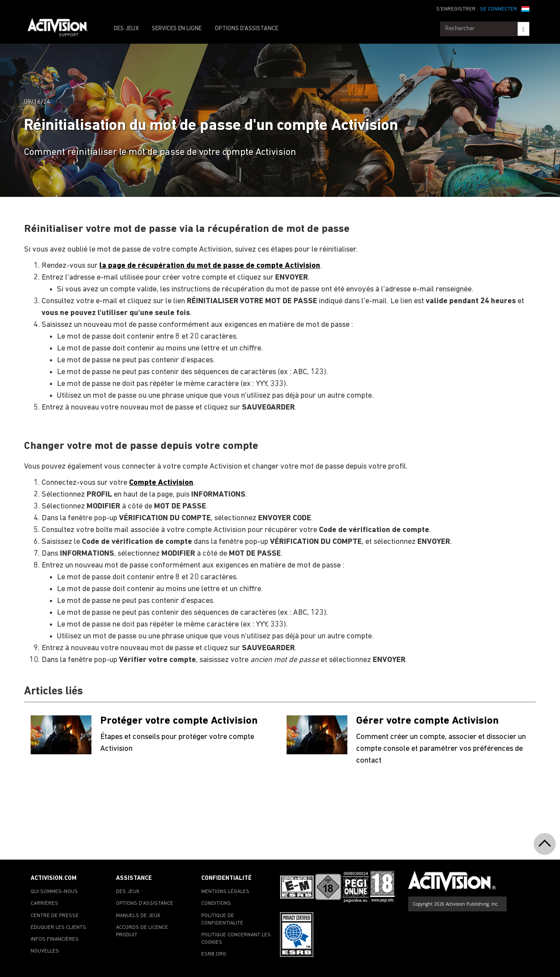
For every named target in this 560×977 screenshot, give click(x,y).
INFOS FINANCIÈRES (55, 939)
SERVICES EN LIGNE (177, 29)
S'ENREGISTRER (456, 9)
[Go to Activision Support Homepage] (62, 29)
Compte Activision (161, 483)
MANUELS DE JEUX (138, 916)
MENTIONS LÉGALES (225, 892)
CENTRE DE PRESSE (55, 916)
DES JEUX (126, 29)
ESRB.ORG (214, 954)
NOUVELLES (45, 951)
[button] (525, 8)
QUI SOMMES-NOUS (54, 892)
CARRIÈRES (44, 903)
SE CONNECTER (499, 9)
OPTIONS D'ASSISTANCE (247, 29)
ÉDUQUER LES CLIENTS (58, 928)
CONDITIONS (216, 903)
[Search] (523, 29)
